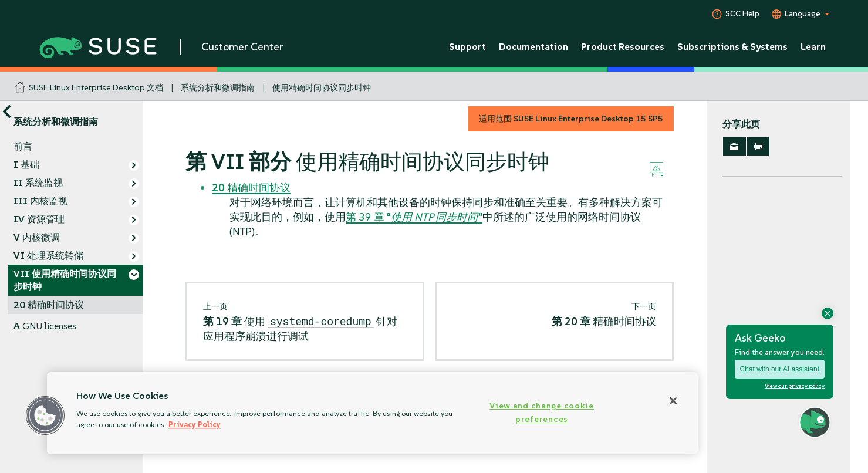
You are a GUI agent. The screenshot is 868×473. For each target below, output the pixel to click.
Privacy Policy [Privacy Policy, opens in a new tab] (195, 425)
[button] (45, 415)
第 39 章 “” (414, 217)
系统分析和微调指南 (218, 87)
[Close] (673, 401)
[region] (372, 413)
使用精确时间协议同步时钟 (322, 87)
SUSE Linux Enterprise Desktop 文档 (96, 87)
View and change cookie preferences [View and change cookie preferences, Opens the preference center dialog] (542, 412)
